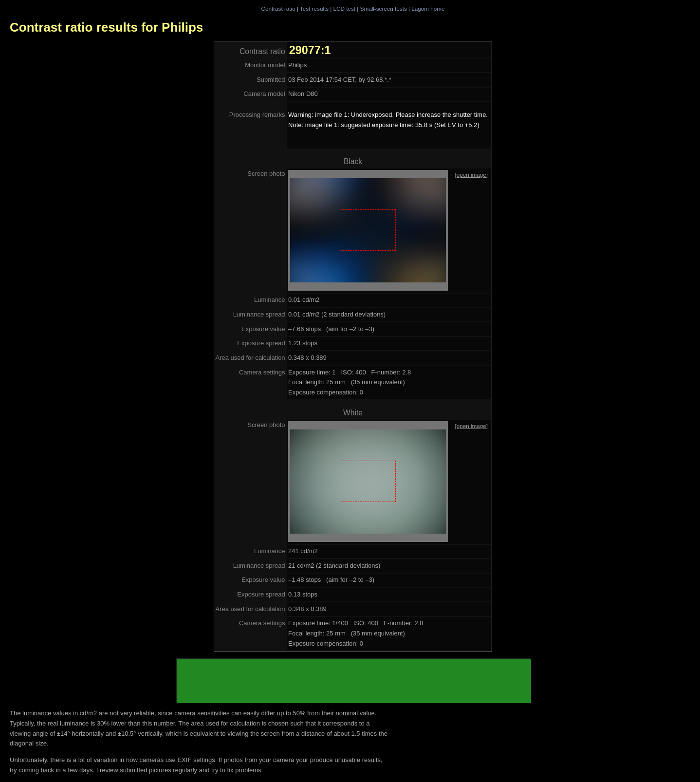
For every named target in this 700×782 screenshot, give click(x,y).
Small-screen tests (384, 9)
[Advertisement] (354, 681)
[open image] (471, 175)
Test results (314, 9)
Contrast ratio (278, 9)
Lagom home (428, 9)
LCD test (344, 9)
